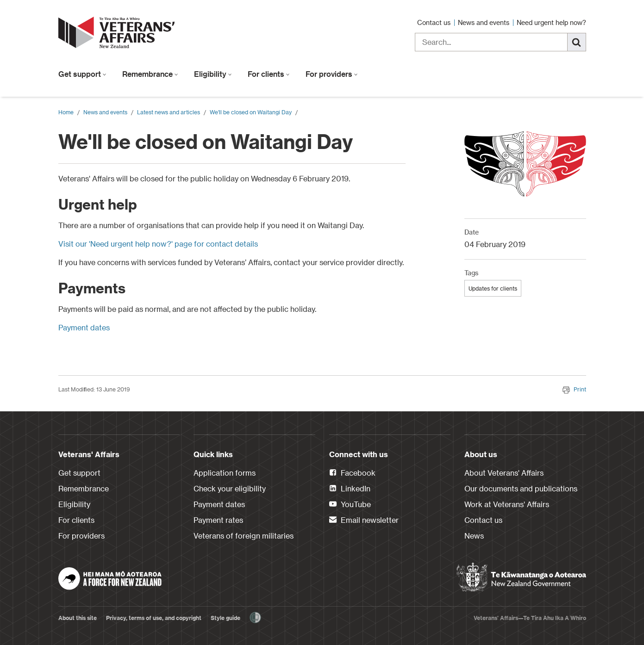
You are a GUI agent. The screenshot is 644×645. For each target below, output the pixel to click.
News (474, 536)
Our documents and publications (521, 488)
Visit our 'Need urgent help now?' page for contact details (158, 244)
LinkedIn (350, 489)
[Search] (577, 42)
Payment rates (218, 520)
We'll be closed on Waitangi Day (251, 112)
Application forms (225, 473)
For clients (269, 74)
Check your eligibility (230, 488)
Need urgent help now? (551, 22)
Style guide (225, 618)
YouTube (350, 505)
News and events (485, 22)
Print (574, 389)
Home (66, 112)
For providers (332, 74)
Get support (82, 74)
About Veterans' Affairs (504, 473)
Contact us (435, 22)
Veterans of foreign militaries (244, 536)
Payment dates (84, 327)
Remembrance (150, 74)
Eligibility (213, 74)
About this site (78, 618)
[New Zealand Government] (521, 577)
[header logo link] (119, 32)
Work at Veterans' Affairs (507, 504)
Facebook (352, 473)
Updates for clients (493, 288)
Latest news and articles (169, 112)
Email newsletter (364, 521)
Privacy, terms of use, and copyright (154, 618)
